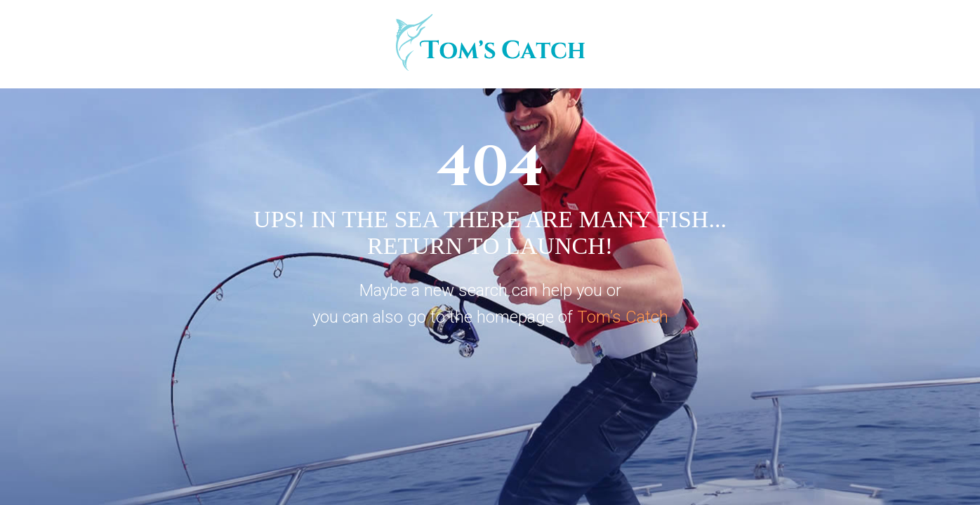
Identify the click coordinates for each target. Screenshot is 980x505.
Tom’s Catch (623, 317)
